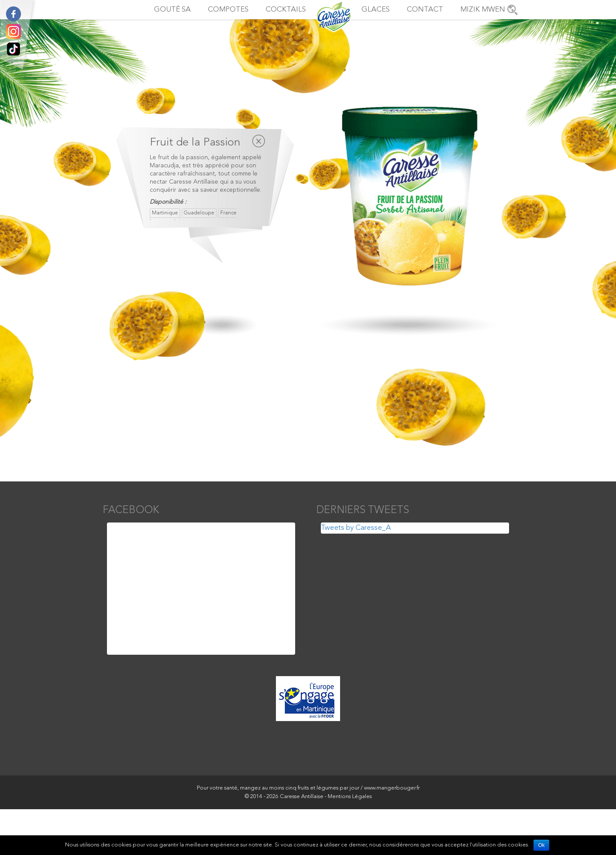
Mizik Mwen (483, 10)
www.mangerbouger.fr (392, 788)
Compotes (228, 10)
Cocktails (286, 10)
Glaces (376, 10)
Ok (541, 845)
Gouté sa (172, 10)
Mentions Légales (350, 797)
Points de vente (512, 10)
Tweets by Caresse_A (356, 528)
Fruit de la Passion (195, 142)
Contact (425, 10)
